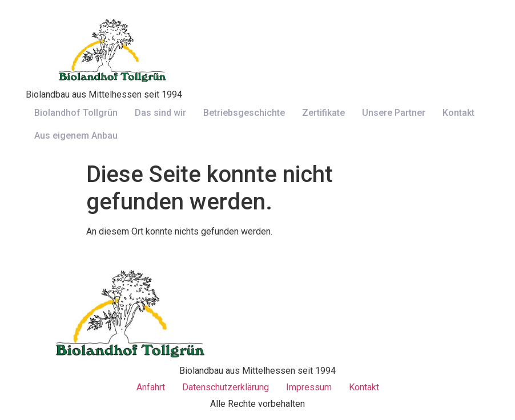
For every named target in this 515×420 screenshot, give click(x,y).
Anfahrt (151, 387)
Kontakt (458, 113)
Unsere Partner (394, 113)
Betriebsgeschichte (244, 113)
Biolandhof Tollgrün (76, 113)
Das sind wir (160, 113)
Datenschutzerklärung (226, 387)
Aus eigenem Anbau (76, 136)
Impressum (309, 387)
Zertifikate (323, 113)
